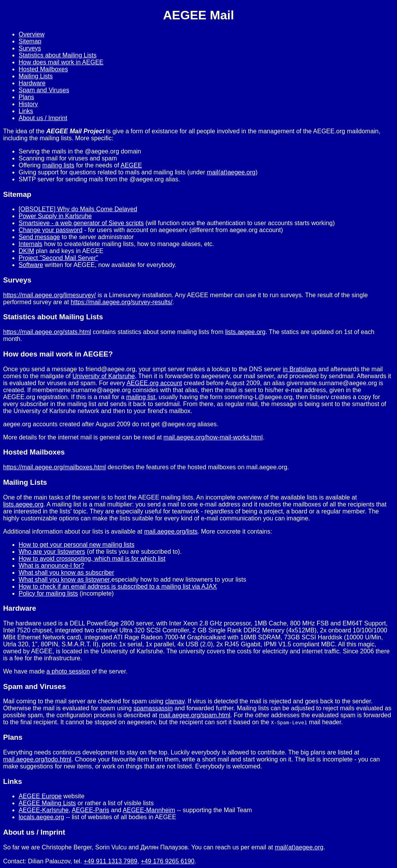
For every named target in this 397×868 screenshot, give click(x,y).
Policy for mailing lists (48, 593)
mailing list (141, 397)
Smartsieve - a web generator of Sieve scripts (81, 223)
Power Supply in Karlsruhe (55, 216)
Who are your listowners (52, 552)
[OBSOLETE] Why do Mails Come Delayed (78, 209)
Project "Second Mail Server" (58, 258)
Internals (30, 244)
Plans (26, 97)
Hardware (32, 83)
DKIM (26, 251)
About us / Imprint (43, 118)
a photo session (68, 671)
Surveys (30, 48)
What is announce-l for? (51, 566)
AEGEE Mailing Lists (47, 803)
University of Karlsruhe (104, 376)
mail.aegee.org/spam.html (195, 715)
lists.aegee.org (245, 332)
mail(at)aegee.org (231, 172)
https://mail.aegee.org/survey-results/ (121, 302)
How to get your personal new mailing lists (77, 545)
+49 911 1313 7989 (110, 861)
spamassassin (153, 708)
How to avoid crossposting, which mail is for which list (92, 559)
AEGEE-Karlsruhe (44, 810)
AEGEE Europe (40, 796)
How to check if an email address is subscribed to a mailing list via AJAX (118, 586)
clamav (175, 701)
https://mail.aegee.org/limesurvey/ (49, 295)
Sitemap (30, 41)
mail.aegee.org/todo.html (37, 759)
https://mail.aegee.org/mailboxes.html (54, 467)
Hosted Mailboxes (43, 69)
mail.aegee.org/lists (171, 531)
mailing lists (58, 165)
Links (26, 111)
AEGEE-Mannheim (149, 810)
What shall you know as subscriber (66, 573)
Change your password (51, 230)
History (28, 104)
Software (31, 265)
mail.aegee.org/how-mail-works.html (213, 437)
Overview (32, 34)
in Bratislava (299, 369)
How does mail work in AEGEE (61, 62)
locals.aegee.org (41, 817)
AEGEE (131, 165)
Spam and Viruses (44, 90)
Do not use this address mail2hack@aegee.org (68, 854)
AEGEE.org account (154, 383)
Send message (39, 237)
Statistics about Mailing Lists (58, 55)
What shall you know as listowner (64, 580)
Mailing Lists (36, 76)
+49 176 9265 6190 (167, 861)
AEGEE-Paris (91, 810)
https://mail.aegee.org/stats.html (47, 332)
